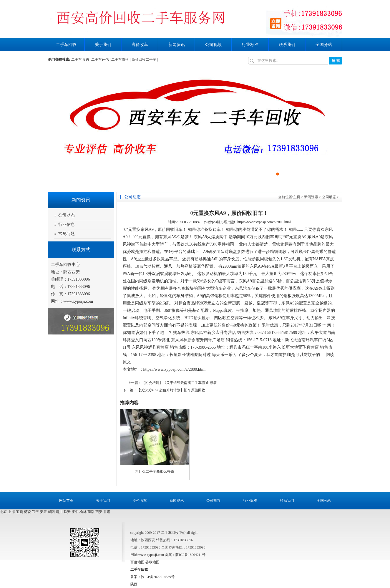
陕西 (134, 584)
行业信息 (67, 225)
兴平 (35, 512)
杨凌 (27, 512)
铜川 (59, 512)
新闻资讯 (177, 45)
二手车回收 (66, 45)
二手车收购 (80, 59)
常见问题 (67, 234)
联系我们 (287, 45)
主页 (297, 197)
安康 (43, 512)
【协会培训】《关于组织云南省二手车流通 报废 (179, 383)
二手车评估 (100, 59)
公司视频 (213, 45)
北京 (4, 512)
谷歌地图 (152, 562)
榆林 (83, 512)
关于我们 (103, 45)
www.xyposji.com (78, 301)
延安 (67, 512)
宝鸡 (19, 512)
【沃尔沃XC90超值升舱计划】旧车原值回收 (171, 390)
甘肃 (107, 512)
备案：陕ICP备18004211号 (185, 555)
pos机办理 (220, 222)
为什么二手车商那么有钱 (155, 471)
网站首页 (66, 501)
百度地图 (137, 562)
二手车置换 (120, 59)
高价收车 (140, 45)
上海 (11, 512)
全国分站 (324, 45)
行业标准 (250, 45)
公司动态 (67, 215)
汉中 (75, 512)
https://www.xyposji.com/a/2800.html (264, 222)
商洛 (91, 512)
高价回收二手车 (144, 59)
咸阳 (51, 512)
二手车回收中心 (173, 533)
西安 (99, 512)
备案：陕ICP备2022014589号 (153, 577)
